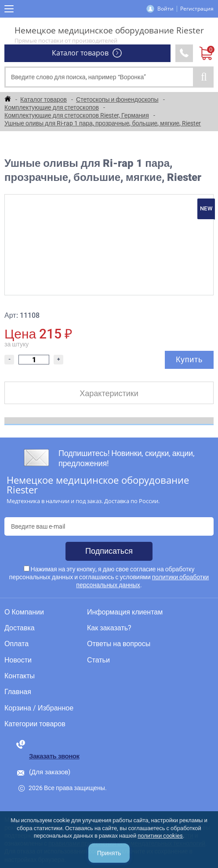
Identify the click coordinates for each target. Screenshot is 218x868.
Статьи (98, 660)
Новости (18, 660)
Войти (165, 9)
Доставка (20, 628)
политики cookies (160, 836)
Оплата (16, 644)
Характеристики (109, 393)
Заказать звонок (54, 756)
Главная (18, 692)
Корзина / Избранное (39, 708)
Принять (109, 853)
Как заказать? (109, 628)
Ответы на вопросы (119, 644)
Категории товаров (35, 724)
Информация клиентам (125, 612)
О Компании (24, 612)
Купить (189, 359)
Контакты (20, 676)
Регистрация (197, 9)
